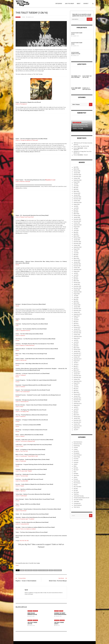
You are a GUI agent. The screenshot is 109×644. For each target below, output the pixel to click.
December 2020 (77, 286)
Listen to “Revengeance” (21, 104)
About (79, 4)
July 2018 (76, 340)
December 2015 (77, 398)
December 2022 (77, 242)
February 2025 (77, 193)
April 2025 (76, 190)
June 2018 (76, 342)
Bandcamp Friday (78, 444)
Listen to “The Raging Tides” (22, 411)
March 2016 (76, 392)
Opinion (75, 477)
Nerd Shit (76, 468)
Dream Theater (29, 570)
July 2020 (76, 296)
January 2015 (77, 418)
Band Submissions (78, 442)
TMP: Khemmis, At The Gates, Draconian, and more (76, 77)
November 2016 (77, 378)
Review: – (81, 155)
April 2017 (76, 368)
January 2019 (77, 329)
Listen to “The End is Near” (22, 476)
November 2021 (77, 266)
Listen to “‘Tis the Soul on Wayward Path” (25, 441)
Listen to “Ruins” (19, 407)
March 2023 (76, 236)
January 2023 (77, 240)
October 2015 (77, 402)
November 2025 (77, 177)
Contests (76, 447)
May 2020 (76, 299)
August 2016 (77, 383)
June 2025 (76, 186)
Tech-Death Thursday (79, 496)
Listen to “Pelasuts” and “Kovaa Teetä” (25, 217)
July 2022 (76, 251)
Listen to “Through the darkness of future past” (27, 140)
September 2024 (78, 203)
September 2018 (78, 337)
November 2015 (77, 400)
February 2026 (77, 171)
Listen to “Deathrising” (21, 461)
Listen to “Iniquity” (20, 486)
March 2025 (76, 191)
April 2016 (76, 391)
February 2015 (77, 417)
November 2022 (77, 244)
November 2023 (77, 221)
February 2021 (77, 283)
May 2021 (76, 277)
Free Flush (76, 459)
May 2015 (76, 411)
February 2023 (77, 238)
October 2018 (77, 335)
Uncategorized (77, 503)
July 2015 (76, 407)
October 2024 (77, 201)
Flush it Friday (77, 457)
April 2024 (76, 212)
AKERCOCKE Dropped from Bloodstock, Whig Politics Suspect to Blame (80, 127)
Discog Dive (76, 451)
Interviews (76, 461)
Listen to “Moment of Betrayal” (23, 181)
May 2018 (76, 344)
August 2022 (77, 249)
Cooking (76, 449)
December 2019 (77, 309)
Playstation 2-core (50, 180)
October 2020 (77, 290)
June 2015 (76, 409)
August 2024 (77, 204)
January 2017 (77, 374)
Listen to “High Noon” (21, 491)
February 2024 (77, 216)
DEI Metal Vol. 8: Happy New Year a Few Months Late (87, 89)
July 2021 (76, 273)
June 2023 (76, 230)
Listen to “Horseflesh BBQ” (22, 481)
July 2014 (76, 430)
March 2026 (76, 169)
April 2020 (76, 301)
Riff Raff (76, 488)
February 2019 (77, 327)
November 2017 (77, 355)
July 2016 (76, 385)
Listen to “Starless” (20, 436)
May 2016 (76, 389)
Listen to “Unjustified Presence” (23, 331)
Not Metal (76, 474)
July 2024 (76, 206)
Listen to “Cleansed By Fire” (22, 402)
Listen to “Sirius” (19, 446)
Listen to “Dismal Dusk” (21, 511)
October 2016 (77, 379)
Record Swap (77, 481)
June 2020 (76, 298)
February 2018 (77, 350)
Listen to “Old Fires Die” (21, 360)
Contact (86, 4)
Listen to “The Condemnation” (23, 392)
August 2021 (77, 271)
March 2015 (76, 415)
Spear (24, 17)
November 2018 (77, 333)
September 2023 (78, 225)
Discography (77, 453)
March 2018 (76, 348)
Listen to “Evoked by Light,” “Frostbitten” (25, 519)
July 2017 (76, 363)
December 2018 (77, 331)
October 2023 (77, 223)
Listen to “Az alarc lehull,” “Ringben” (24, 471)
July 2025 (76, 184)
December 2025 (77, 175)
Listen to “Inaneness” (21, 416)
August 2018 (77, 338)
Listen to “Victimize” (20, 387)
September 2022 (78, 247)
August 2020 (77, 294)
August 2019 (77, 316)
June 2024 (76, 208)
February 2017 (77, 372)
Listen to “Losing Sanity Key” (22, 524)
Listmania (76, 462)
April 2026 (76, 167)
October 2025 (77, 178)
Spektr (35, 570)
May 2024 (76, 210)
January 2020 (77, 307)
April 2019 (76, 324)
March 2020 (76, 303)
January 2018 (77, 351)
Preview (17, 340)
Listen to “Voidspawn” (21, 375)
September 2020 (78, 292)
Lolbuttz (56, 611)
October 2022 (77, 245)
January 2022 (77, 262)
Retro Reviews (77, 483)
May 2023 (76, 232)
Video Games (77, 507)
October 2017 (77, 357)
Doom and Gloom (78, 455)
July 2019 (76, 318)
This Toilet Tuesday (43, 570)
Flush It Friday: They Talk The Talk (81, 146)
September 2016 (78, 381)
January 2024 (77, 217)
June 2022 (76, 253)
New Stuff (18, 17)
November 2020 (77, 288)
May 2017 (76, 366)
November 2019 (77, 311)
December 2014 (77, 420)
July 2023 (76, 229)
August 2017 (77, 361)
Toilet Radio (76, 501)
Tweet (17, 565)
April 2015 (76, 413)
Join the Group (69, 4)
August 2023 (77, 227)
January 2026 (77, 173)
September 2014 (78, 426)
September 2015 (78, 404)
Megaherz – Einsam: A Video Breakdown (26, 581)
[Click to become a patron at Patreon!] (41, 555)
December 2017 (77, 353)
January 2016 (77, 396)
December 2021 (77, 264)
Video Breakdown (78, 505)
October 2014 (77, 424)
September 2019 (78, 314)
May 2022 (76, 255)
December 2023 (77, 219)
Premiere (76, 479)
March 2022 (76, 258)
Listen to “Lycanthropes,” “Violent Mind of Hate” (27, 456)
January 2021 (77, 284)
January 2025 (77, 195)
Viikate (51, 570)
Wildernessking (58, 570)
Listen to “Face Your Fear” (22, 451)
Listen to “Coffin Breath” (21, 496)
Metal (75, 466)
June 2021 (76, 275)
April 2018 (76, 346)
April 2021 (76, 279)
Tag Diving (76, 494)
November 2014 (77, 422)
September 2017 (78, 359)
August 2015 (77, 405)
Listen (17, 321)
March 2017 (76, 370)
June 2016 (76, 387)
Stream (17, 265)
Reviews (61, 611)
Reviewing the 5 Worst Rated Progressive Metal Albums (60, 614)
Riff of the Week (77, 487)
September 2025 (78, 180)
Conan (22, 570)
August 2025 (77, 182)
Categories (59, 4)
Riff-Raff (76, 490)
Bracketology (77, 446)
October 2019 (77, 312)
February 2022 (77, 260)
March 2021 (76, 281)
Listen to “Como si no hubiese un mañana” (26, 529)
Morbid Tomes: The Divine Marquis (58, 581)
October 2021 (77, 268)
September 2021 (78, 270)
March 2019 (76, 325)
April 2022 (76, 257)
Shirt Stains (76, 492)
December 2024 (77, 197)
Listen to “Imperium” (20, 335)
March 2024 (76, 214)
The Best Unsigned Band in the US (81, 498)
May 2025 (76, 188)
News (74, 123)
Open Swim (35, 611)
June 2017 (76, 365)
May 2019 (76, 322)
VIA (21, 541)
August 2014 (77, 428)
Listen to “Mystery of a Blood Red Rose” (25, 345)
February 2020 (77, 305)
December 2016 (77, 376)
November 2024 (77, 199)
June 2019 (76, 320)
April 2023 (76, 234)
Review (17, 377)
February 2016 (77, 394)
